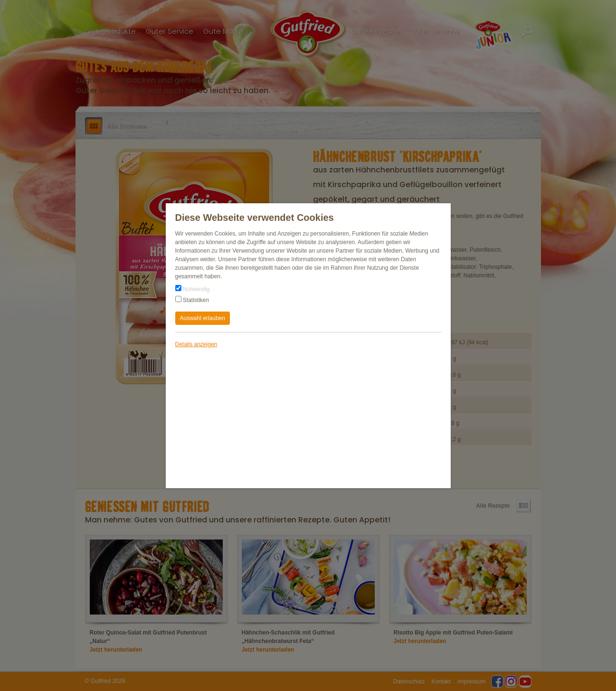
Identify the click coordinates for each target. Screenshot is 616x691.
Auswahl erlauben (203, 318)
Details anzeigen (196, 344)
